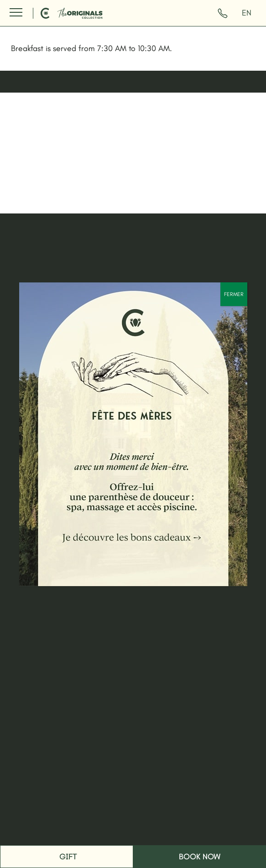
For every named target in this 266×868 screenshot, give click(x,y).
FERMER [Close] (234, 294)
